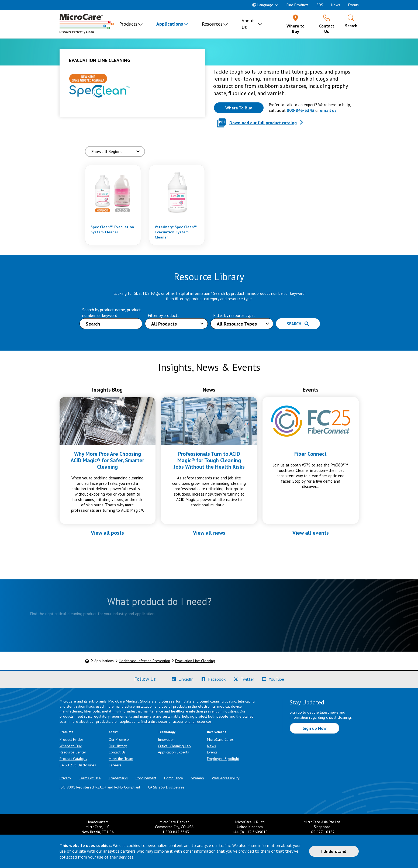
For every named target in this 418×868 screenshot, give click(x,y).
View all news (209, 533)
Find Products (297, 5)
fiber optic (92, 711)
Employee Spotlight (223, 759)
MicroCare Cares (220, 739)
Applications (170, 24)
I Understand (334, 851)
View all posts (107, 533)
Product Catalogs (73, 759)
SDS (320, 5)
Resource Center (73, 752)
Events (353, 5)
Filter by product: (163, 315)
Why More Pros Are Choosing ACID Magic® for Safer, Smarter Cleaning (107, 460)
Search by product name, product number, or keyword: (112, 312)
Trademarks (118, 778)
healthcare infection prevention (196, 711)
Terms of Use (90, 778)
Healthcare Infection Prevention (144, 661)
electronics (207, 706)
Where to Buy (71, 746)
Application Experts (173, 752)
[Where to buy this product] (239, 108)
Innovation (166, 739)
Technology (167, 732)
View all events (311, 533)
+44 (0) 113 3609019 (250, 832)
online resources (198, 721)
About (113, 732)
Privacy (65, 778)
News (336, 5)
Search (298, 324)
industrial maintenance (145, 711)
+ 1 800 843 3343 (174, 832)
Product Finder (71, 739)
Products (128, 24)
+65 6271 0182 (322, 832)
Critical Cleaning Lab (174, 746)
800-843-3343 (300, 110)
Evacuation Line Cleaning (195, 661)
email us (328, 110)
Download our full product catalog (263, 123)
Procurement (146, 778)
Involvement (217, 732)
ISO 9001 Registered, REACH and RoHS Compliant (100, 787)
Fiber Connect (310, 454)
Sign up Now (315, 728)
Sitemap (197, 778)
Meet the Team (121, 759)
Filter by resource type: (234, 315)
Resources (212, 24)
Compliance (174, 778)
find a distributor (154, 721)
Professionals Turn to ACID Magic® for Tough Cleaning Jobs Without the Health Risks (209, 460)
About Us (248, 24)
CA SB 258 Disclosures (78, 765)
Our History (118, 746)
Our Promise (119, 739)
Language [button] (263, 5)
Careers (115, 765)
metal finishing (114, 711)
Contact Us (117, 752)
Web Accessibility (226, 778)
